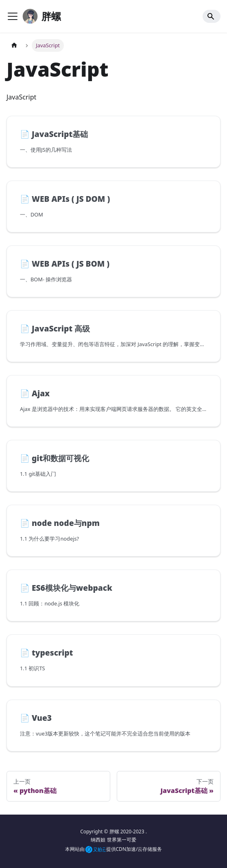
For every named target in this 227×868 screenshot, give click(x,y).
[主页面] (14, 45)
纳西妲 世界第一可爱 (113, 840)
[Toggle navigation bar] (13, 16)
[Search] (212, 16)
